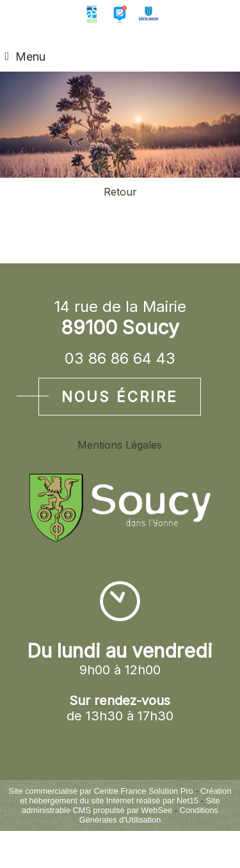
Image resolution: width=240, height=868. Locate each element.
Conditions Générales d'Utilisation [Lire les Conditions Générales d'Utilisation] (149, 815)
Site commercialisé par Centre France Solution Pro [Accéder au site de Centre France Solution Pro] (101, 791)
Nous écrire (120, 397)
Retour (120, 192)
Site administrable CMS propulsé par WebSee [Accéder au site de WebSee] (121, 805)
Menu (30, 57)
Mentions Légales (120, 445)
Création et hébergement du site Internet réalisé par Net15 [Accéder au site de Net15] (125, 796)
